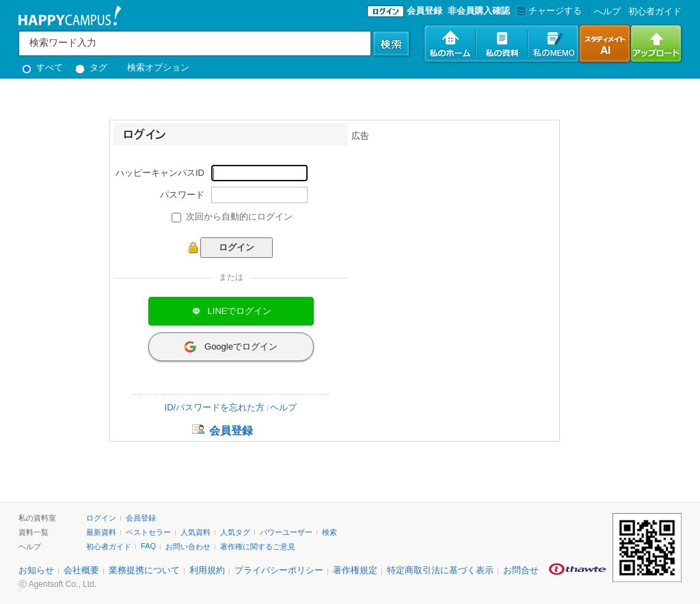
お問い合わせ (188, 547)
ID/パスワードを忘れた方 (215, 407)
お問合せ (521, 570)
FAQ (148, 546)
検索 (329, 532)
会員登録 (425, 11)
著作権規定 (355, 570)
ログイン (101, 518)
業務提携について (144, 570)
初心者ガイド (655, 11)
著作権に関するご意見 (258, 547)
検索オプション (158, 67)
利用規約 (207, 570)
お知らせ (36, 570)
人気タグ (235, 532)
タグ (91, 67)
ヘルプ (283, 407)
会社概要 (81, 570)
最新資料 (101, 532)
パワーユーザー (286, 532)
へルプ (607, 11)
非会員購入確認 (479, 11)
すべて (42, 67)
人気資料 (196, 532)
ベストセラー (148, 532)
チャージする (547, 11)
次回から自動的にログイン (239, 216)
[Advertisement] (454, 228)
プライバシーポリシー (279, 570)
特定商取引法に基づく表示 (440, 570)
